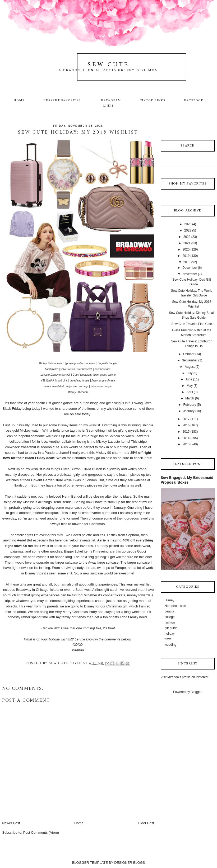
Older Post (146, 823)
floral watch (52, 369)
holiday (170, 634)
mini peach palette (105, 375)
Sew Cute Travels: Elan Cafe (191, 324)
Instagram (110, 101)
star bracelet (85, 369)
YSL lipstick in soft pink (54, 381)
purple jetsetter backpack (81, 363)
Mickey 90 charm (78, 392)
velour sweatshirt (54, 386)
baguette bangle (107, 363)
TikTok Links (153, 101)
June (189, 379)
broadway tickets (80, 381)
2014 (186, 438)
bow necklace (103, 369)
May (190, 386)
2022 (187, 237)
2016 (186, 425)
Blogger (196, 692)
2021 (187, 243)
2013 (186, 444)
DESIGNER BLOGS (130, 863)
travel (168, 639)
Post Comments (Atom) (41, 832)
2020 (186, 249)
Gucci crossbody (82, 375)
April (190, 392)
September (190, 360)
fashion (170, 622)
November (190, 274)
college (170, 617)
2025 (188, 224)
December (190, 268)
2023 (188, 230)
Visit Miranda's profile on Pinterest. (185, 677)
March (190, 398)
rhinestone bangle (101, 386)
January (189, 411)
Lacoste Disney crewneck (55, 375)
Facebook (194, 101)
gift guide (171, 628)
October (189, 354)
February (190, 405)
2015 (186, 432)
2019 (186, 256)
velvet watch (68, 369)
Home (19, 101)
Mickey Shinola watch (51, 363)
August (190, 367)
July (190, 373)
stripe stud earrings (77, 386)
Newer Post (11, 823)
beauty (169, 611)
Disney (170, 600)
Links (109, 106)
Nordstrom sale (175, 606)
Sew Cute (109, 65)
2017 (186, 419)
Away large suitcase (103, 381)
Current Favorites (62, 101)
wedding (171, 645)
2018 (187, 262)
